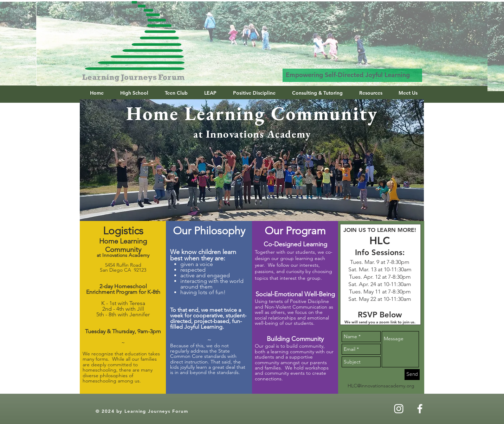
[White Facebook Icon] (420, 409)
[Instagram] (399, 409)
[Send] (412, 375)
